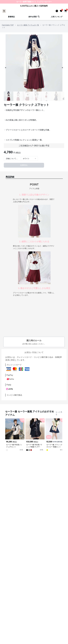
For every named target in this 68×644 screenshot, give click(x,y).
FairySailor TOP (8, 25)
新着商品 (11, 17)
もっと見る (59, 413)
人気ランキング (57, 17)
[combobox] (12, 159)
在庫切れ (24, 165)
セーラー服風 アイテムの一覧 (28, 25)
